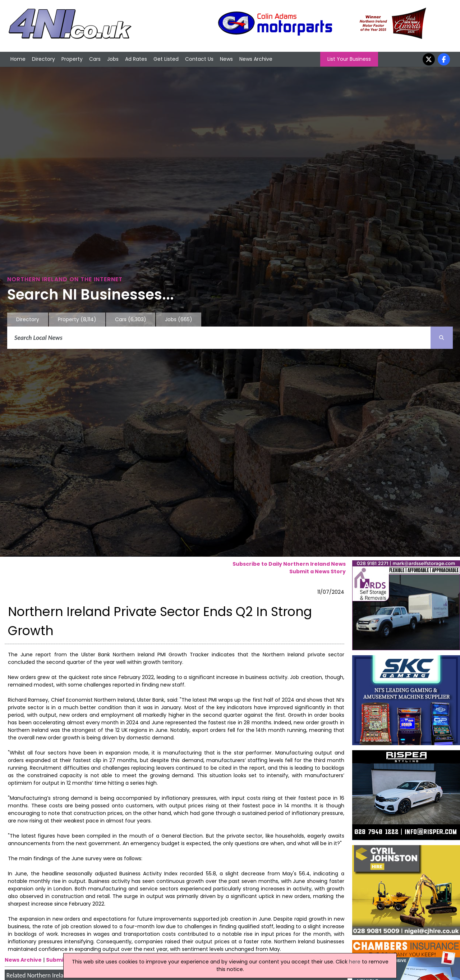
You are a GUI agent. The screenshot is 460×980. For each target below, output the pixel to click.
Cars (95, 59)
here (355, 962)
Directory (43, 59)
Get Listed (166, 59)
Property (72, 59)
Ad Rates (136, 59)
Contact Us (199, 59)
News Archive (256, 59)
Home (18, 59)
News (226, 59)
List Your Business (349, 59)
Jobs (113, 59)
